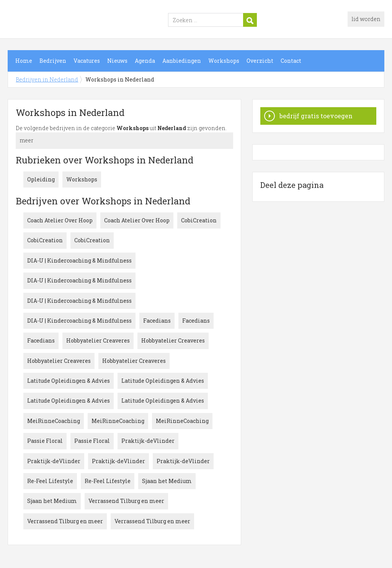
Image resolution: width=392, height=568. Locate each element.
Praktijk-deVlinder (148, 441)
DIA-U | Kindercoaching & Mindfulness (79, 260)
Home (24, 61)
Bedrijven (53, 61)
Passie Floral (45, 441)
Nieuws (117, 61)
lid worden (366, 19)
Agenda (145, 61)
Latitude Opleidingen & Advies (69, 381)
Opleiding (41, 179)
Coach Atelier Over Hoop (60, 220)
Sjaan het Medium (167, 481)
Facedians (157, 321)
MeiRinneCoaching (54, 421)
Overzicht (260, 61)
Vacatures (87, 61)
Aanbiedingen (182, 61)
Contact (291, 61)
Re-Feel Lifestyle (50, 481)
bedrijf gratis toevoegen (316, 116)
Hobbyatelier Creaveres (98, 340)
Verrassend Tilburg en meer (126, 501)
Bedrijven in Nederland (103, 20)
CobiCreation (199, 220)
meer (26, 140)
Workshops (224, 61)
